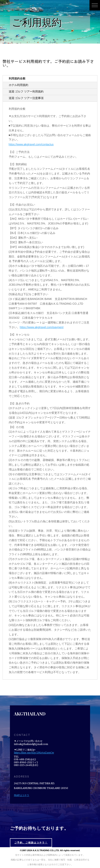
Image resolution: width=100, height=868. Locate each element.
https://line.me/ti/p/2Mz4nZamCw (34, 753)
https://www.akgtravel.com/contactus (31, 144)
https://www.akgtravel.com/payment (42, 327)
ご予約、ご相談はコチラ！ (31, 843)
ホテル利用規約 (18, 85)
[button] (95, 5)
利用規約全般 (17, 78)
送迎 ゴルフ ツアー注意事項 (26, 98)
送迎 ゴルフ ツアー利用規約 (26, 92)
